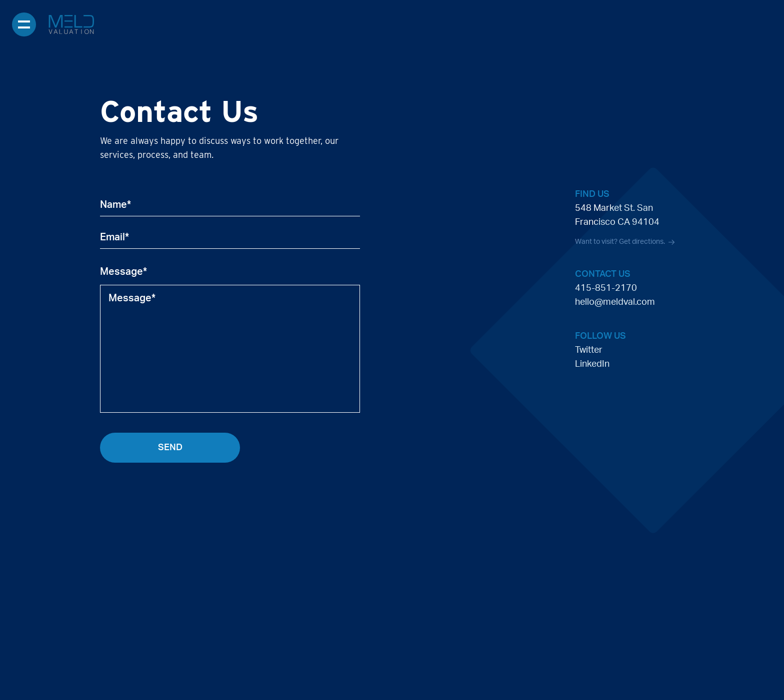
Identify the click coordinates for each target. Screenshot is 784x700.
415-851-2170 (606, 288)
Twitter (589, 350)
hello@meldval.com (615, 302)
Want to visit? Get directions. (625, 242)
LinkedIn (592, 364)
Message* (123, 272)
